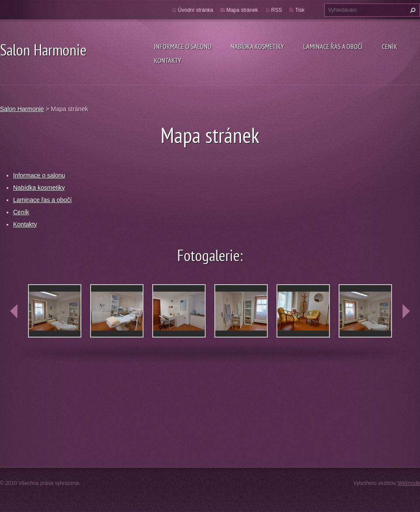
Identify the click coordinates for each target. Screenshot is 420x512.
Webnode (409, 483)
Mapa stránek (242, 10)
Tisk (300, 10)
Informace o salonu (183, 46)
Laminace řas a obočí (333, 46)
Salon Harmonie (22, 109)
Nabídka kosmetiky (257, 46)
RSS (277, 10)
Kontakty (168, 60)
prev (14, 311)
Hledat (412, 10)
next (406, 311)
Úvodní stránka (196, 10)
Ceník (390, 46)
